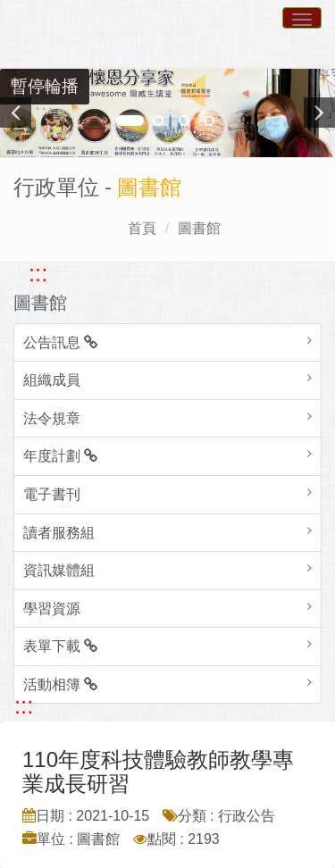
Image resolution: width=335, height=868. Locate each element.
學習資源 (52, 609)
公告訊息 (60, 342)
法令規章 (52, 418)
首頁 (142, 228)
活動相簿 (60, 684)
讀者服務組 (59, 533)
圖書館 (199, 228)
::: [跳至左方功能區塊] (38, 273)
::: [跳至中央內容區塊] (24, 705)
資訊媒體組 (59, 570)
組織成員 (52, 380)
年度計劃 (60, 456)
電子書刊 (52, 494)
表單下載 (60, 646)
